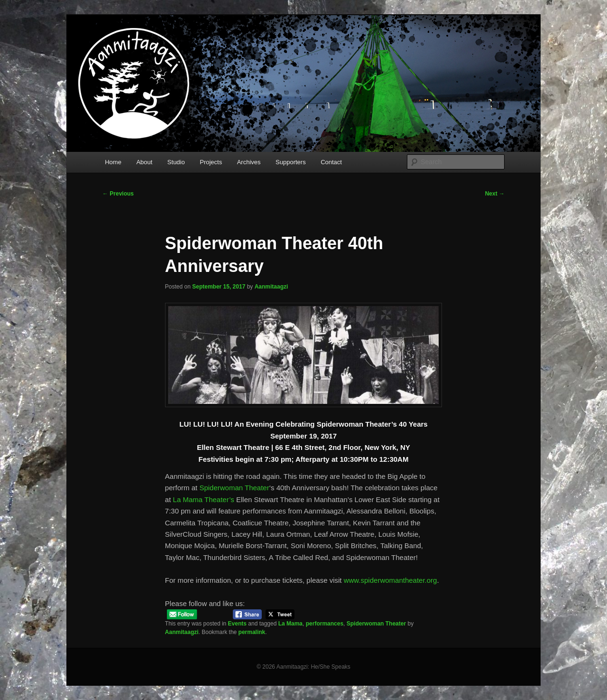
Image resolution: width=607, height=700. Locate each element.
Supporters (291, 162)
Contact (331, 162)
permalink (252, 632)
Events (237, 624)
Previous (118, 194)
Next (495, 194)
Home (113, 162)
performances (325, 624)
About (144, 162)
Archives (249, 162)
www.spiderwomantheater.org (391, 580)
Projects (211, 162)
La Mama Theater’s (204, 499)
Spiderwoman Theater (234, 488)
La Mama (290, 624)
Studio (176, 162)
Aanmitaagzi (271, 287)
